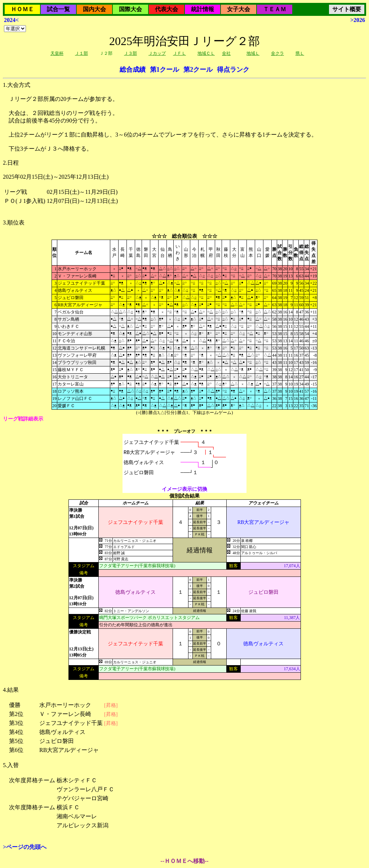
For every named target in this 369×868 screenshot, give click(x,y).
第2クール (198, 70)
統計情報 (203, 9)
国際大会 (130, 9)
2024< (11, 20)
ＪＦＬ (179, 53)
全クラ (277, 53)
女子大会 (239, 9)
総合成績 (133, 70)
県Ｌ (300, 53)
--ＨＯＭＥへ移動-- (184, 861)
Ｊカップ (157, 53)
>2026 (358, 20)
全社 (226, 53)
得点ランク (233, 70)
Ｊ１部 (81, 53)
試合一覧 (58, 9)
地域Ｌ (253, 53)
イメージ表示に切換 (184, 489)
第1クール (165, 70)
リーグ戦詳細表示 (23, 419)
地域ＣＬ (206, 53)
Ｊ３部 (130, 53)
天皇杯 (57, 53)
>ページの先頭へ (25, 847)
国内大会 (94, 9)
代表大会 (166, 9)
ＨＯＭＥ (22, 9)
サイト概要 (347, 9)
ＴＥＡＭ (275, 9)
